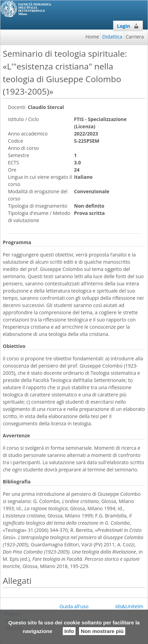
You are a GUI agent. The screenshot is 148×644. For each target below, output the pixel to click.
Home (92, 37)
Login (128, 26)
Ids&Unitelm (129, 606)
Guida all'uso (74, 606)
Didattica (112, 37)
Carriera (135, 37)
